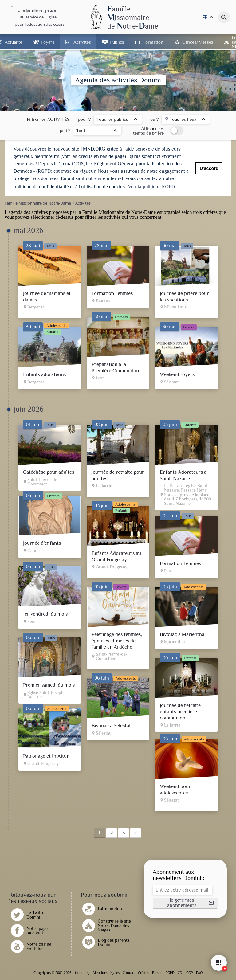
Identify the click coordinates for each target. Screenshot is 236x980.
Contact (129, 972)
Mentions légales (106, 972)
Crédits (144, 972)
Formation (153, 42)
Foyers (48, 42)
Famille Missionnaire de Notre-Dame (119, 212)
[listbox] (118, 120)
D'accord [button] (209, 168)
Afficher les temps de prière (148, 131)
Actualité (13, 42)
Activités (82, 42)
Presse (157, 972)
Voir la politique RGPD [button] (151, 187)
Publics (117, 42)
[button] (185, 903)
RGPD (170, 972)
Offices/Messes (198, 42)
